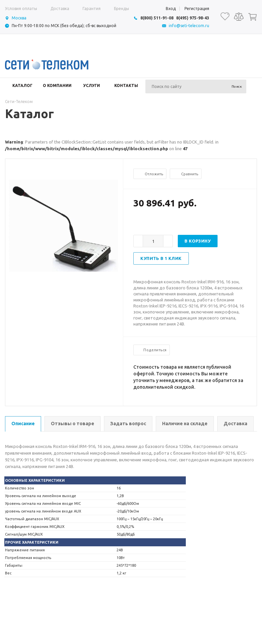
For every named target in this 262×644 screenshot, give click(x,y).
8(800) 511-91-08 (157, 18)
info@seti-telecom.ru (189, 26)
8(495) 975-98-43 (193, 18)
